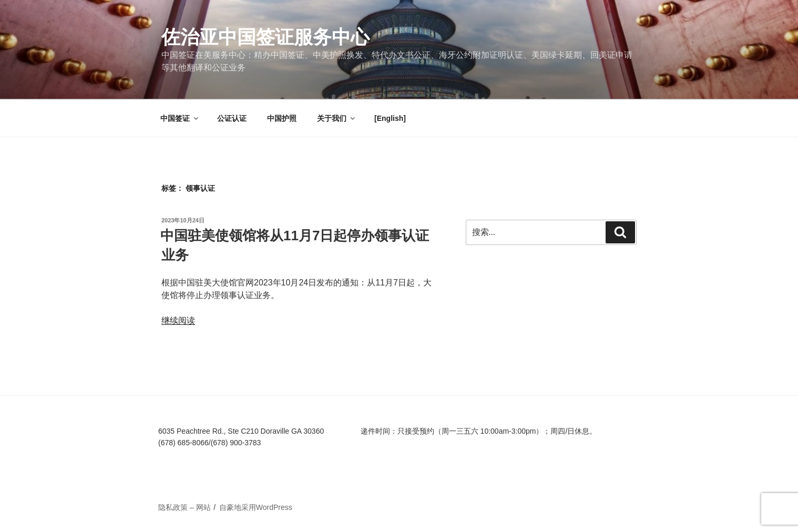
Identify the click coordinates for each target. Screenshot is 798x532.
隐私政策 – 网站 (185, 507)
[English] (390, 118)
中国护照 (282, 118)
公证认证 (232, 118)
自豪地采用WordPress (256, 507)
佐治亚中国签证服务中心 (265, 37)
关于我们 (337, 118)
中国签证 (180, 118)
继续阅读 (178, 320)
